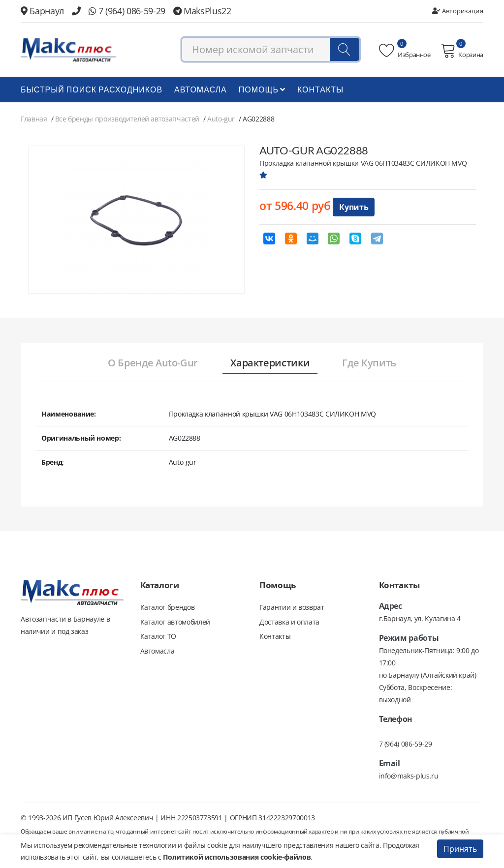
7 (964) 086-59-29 (127, 11)
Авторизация (458, 11)
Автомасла (201, 89)
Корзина (462, 51)
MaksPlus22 (202, 11)
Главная (34, 119)
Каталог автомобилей (175, 622)
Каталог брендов (168, 607)
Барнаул (42, 11)
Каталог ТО (158, 637)
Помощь (262, 89)
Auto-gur (221, 119)
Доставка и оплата (289, 622)
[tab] (152, 363)
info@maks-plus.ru (409, 776)
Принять (460, 849)
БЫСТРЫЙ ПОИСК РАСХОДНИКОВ (92, 89)
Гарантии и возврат (292, 607)
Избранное (405, 51)
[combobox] (271, 50)
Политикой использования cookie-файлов (237, 857)
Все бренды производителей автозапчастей (127, 119)
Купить (354, 207)
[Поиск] (345, 50)
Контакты (320, 89)
